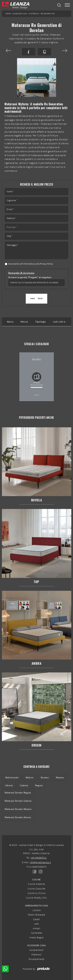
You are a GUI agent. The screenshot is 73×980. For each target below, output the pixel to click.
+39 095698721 (39, 858)
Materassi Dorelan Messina (18, 809)
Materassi (34, 14)
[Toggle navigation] (67, 5)
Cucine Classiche (36, 889)
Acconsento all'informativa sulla (31, 264)
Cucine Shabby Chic (36, 898)
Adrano (9, 785)
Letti (37, 924)
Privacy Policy (47, 264)
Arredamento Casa (36, 906)
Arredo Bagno (36, 937)
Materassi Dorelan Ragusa (18, 793)
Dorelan (45, 777)
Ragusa (39, 785)
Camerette (37, 933)
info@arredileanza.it (40, 862)
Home (8, 14)
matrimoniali (12, 777)
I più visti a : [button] (59, 322)
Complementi (37, 950)
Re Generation (48, 14)
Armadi (36, 928)
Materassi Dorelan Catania (18, 801)
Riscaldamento (36, 959)
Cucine (36, 879)
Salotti (36, 919)
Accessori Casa (20, 14)
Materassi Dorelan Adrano (18, 817)
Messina (60, 777)
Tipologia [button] (40, 322)
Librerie (36, 910)
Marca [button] (10, 322)
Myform (30, 777)
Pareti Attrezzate (37, 915)
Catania (24, 785)
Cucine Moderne (36, 884)
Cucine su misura (36, 893)
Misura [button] (24, 322)
